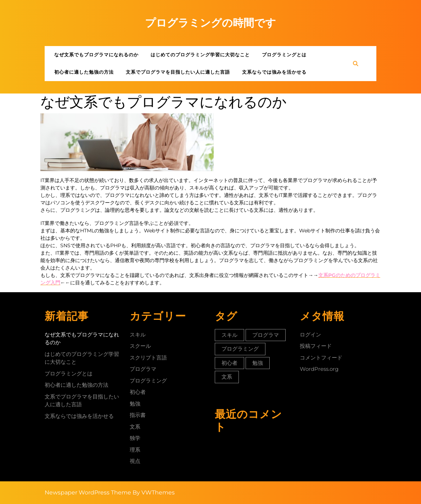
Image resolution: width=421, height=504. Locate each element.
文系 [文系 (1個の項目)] (227, 377)
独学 (135, 438)
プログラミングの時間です (211, 23)
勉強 (135, 404)
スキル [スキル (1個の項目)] (229, 335)
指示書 (138, 415)
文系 (135, 427)
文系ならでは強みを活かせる (274, 72)
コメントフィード (321, 358)
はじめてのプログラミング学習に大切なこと (200, 55)
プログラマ (143, 369)
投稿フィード (316, 346)
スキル (138, 335)
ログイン (310, 335)
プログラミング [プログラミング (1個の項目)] (240, 349)
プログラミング (148, 381)
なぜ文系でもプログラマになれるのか (96, 55)
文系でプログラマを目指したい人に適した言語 (178, 72)
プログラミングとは (284, 55)
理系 (135, 450)
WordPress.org (319, 369)
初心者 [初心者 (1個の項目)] (229, 363)
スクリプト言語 (148, 358)
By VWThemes (154, 492)
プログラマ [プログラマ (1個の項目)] (266, 335)
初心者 (138, 392)
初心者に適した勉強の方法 (84, 72)
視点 (135, 461)
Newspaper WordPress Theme (88, 492)
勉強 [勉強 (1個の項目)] (258, 363)
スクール (140, 346)
